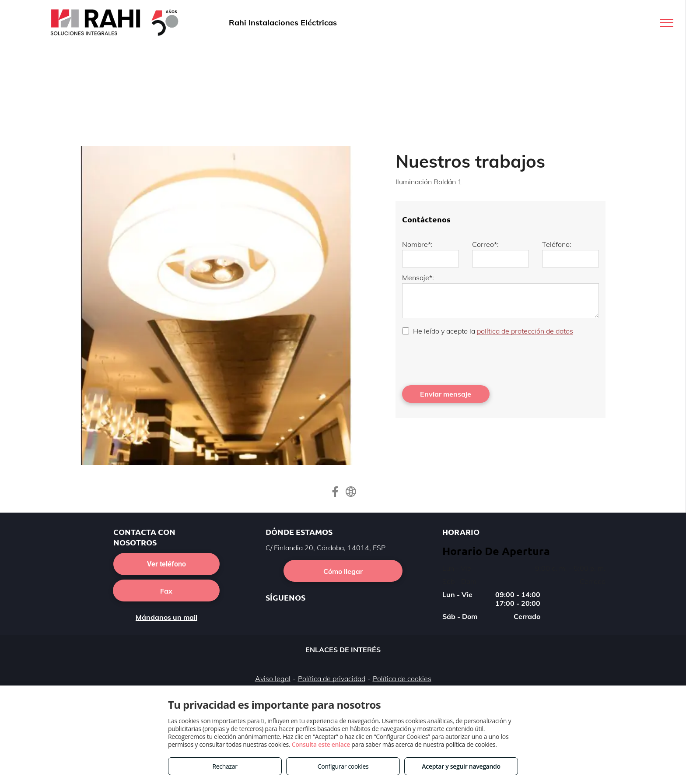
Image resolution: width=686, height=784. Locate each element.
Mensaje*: (418, 278)
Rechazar (225, 766)
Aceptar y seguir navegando (461, 766)
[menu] (667, 23)
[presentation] (469, 359)
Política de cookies (402, 679)
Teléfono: (557, 244)
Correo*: (485, 244)
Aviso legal (273, 679)
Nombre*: (417, 244)
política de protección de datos (525, 331)
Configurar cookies (343, 766)
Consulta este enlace (321, 744)
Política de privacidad (332, 679)
